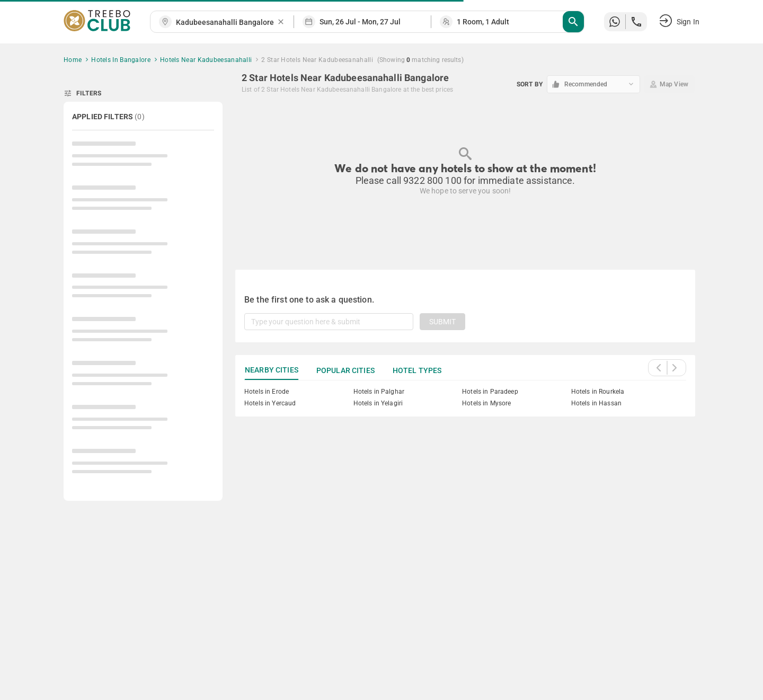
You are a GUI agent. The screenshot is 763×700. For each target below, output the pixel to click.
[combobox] (226, 23)
